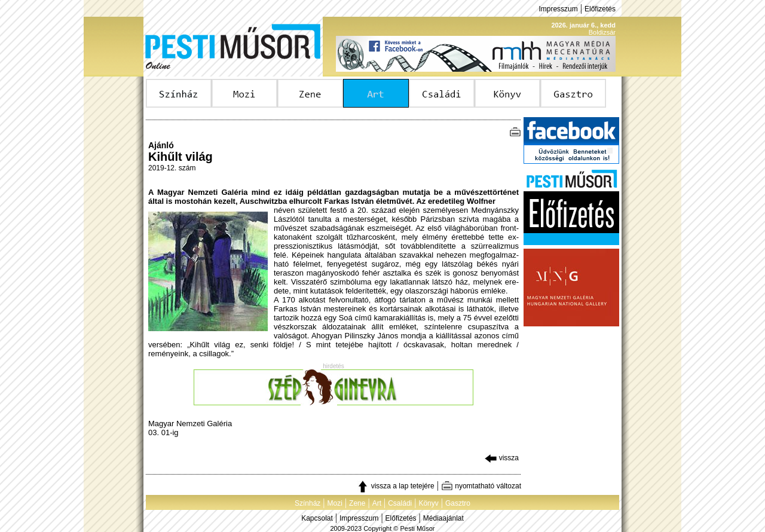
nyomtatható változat (481, 486)
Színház (307, 503)
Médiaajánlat (443, 518)
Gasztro (458, 503)
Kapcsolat (317, 518)
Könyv (428, 503)
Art (377, 503)
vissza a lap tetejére (395, 486)
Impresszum (558, 9)
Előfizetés (600, 9)
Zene (357, 503)
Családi (400, 503)
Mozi (335, 503)
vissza (502, 458)
